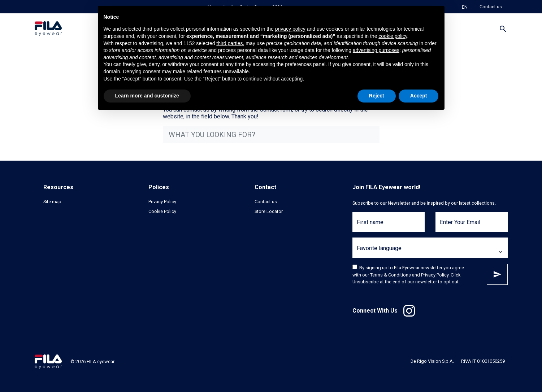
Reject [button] (377, 96)
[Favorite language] (430, 252)
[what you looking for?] (271, 135)
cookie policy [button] (393, 36)
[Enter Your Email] (472, 226)
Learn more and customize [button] (147, 96)
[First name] (389, 226)
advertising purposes (376, 50)
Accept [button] (419, 96)
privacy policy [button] (290, 29)
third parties (229, 43)
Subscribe (497, 274)
